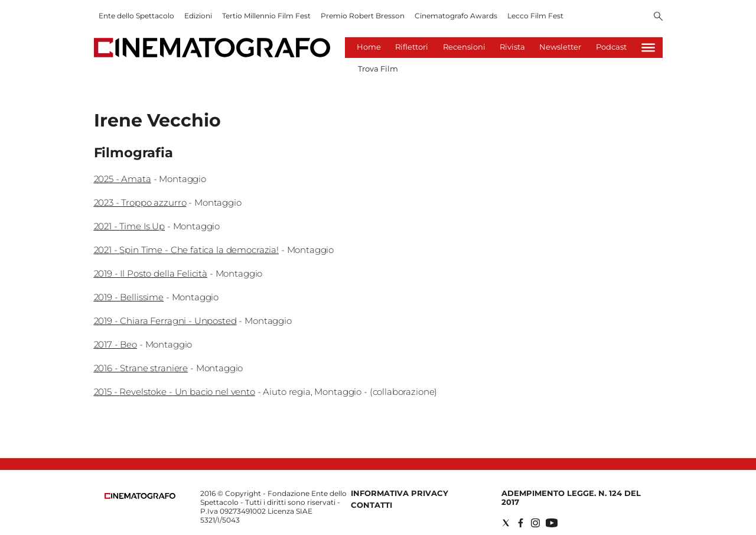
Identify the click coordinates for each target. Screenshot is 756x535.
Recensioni (464, 47)
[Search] (658, 17)
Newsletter (560, 47)
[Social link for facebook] (521, 523)
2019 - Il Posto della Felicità (151, 273)
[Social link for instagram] (535, 523)
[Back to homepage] (140, 496)
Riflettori (412, 47)
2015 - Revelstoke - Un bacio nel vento (175, 392)
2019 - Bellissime (129, 297)
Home (369, 47)
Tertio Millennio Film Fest (266, 16)
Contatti (372, 505)
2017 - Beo (116, 344)
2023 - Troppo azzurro (140, 202)
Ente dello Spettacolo (136, 16)
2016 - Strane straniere (141, 368)
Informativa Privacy (400, 493)
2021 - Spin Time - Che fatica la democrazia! (186, 250)
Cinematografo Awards (456, 16)
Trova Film (378, 69)
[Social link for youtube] (552, 523)
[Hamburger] (648, 48)
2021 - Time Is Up (129, 226)
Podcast (611, 47)
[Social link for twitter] (506, 523)
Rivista (512, 47)
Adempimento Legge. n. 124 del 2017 (571, 497)
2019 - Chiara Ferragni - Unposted (165, 321)
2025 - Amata (123, 179)
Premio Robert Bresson (363, 16)
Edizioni (198, 16)
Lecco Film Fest (535, 16)
